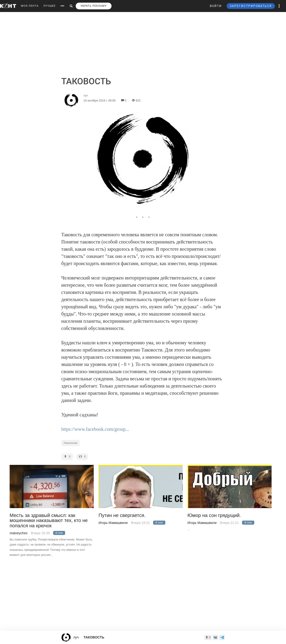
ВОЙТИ (216, 6)
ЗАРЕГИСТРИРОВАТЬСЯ (251, 6)
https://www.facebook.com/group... (95, 429)
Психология (70, 443)
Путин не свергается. (122, 515)
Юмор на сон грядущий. (214, 515)
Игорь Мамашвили (113, 523)
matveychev (19, 533)
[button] (279, 6)
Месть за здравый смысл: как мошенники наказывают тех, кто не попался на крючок (49, 521)
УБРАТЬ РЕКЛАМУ (94, 6)
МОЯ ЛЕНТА (30, 6)
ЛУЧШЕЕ (49, 6)
